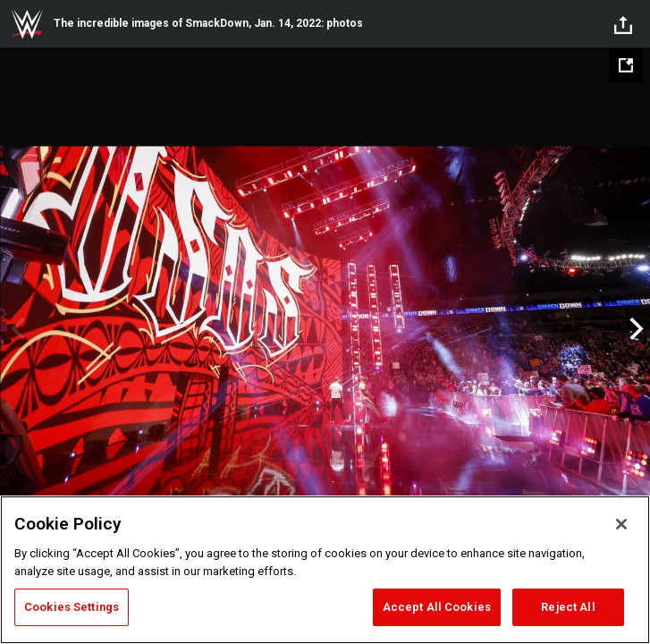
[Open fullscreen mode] (626, 65)
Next (634, 329)
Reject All (568, 607)
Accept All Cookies (437, 607)
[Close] (621, 524)
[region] (325, 570)
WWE (27, 24)
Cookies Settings (72, 607)
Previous (16, 329)
